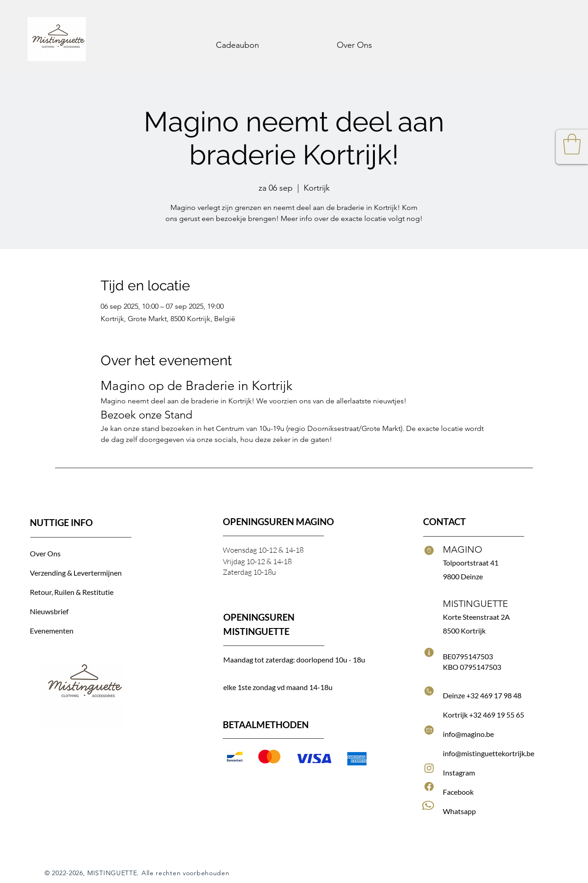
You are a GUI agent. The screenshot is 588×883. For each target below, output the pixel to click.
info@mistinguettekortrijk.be (489, 753)
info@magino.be (468, 734)
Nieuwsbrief (49, 611)
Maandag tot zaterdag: (260, 659)
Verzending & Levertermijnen (76, 573)
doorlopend (316, 659)
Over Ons (46, 553)
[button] (572, 144)
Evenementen (52, 631)
